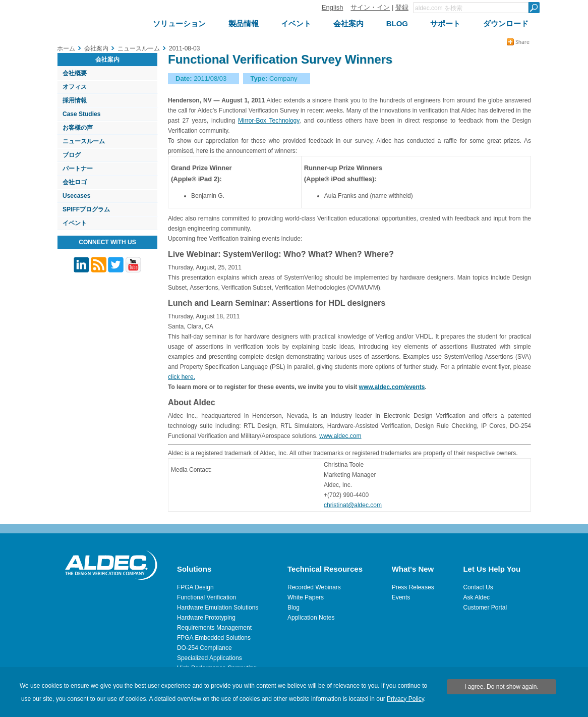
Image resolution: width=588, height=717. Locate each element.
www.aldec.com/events (392, 387)
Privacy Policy (405, 699)
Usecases (76, 196)
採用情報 (75, 100)
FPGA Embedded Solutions (214, 638)
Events (401, 597)
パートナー (78, 169)
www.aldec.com (340, 436)
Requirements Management (214, 628)
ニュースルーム (84, 141)
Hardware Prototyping (206, 618)
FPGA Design (195, 587)
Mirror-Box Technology (269, 121)
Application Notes (311, 618)
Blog (293, 608)
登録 (402, 7)
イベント (75, 223)
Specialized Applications (210, 658)
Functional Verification (207, 597)
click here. (182, 377)
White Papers (306, 597)
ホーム (66, 48)
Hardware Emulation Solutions (218, 608)
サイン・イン (370, 7)
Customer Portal (485, 608)
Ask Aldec (476, 597)
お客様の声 (78, 128)
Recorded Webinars (314, 587)
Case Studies (81, 114)
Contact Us (478, 587)
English (333, 7)
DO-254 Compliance (204, 648)
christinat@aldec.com (353, 505)
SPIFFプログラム (86, 209)
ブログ (72, 155)
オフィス (75, 87)
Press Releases (413, 587)
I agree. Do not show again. (502, 687)
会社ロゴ (75, 182)
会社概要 (75, 73)
